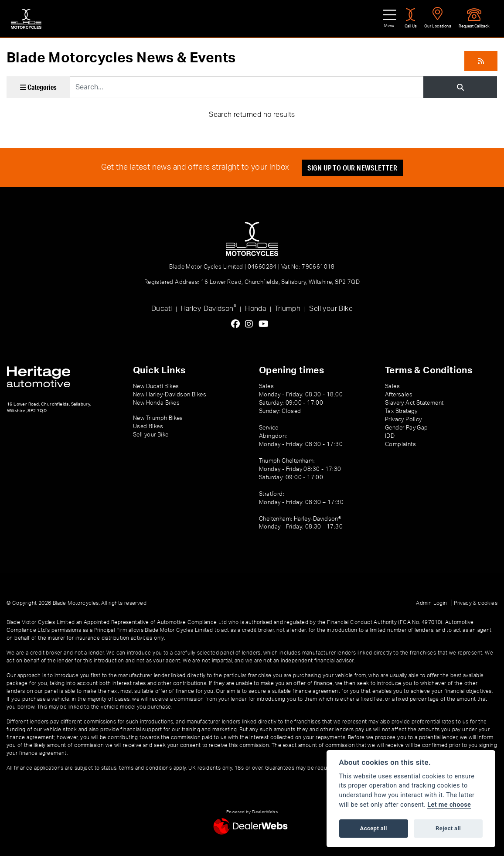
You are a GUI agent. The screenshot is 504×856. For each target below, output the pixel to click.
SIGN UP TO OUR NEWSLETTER (352, 168)
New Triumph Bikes (158, 418)
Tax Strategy (401, 411)
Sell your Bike (331, 309)
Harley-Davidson (209, 308)
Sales (392, 386)
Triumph (288, 309)
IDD (390, 436)
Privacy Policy (404, 419)
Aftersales (399, 395)
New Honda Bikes (156, 403)
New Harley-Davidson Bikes (170, 395)
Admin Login (431, 603)
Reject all (448, 828)
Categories (38, 87)
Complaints (400, 444)
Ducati (162, 309)
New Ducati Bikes (156, 386)
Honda (255, 309)
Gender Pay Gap (407, 428)
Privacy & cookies (476, 603)
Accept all (374, 828)
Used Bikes (148, 426)
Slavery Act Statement (414, 403)
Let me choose (449, 805)
